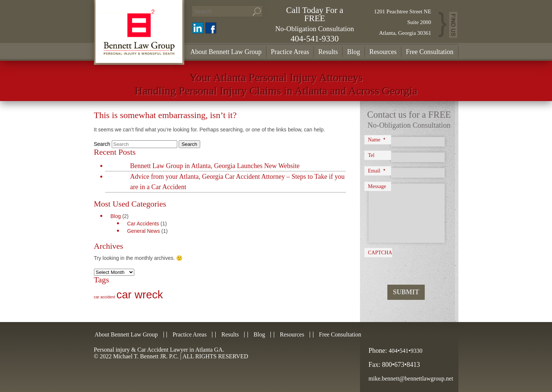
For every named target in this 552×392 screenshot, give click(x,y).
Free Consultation (430, 52)
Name (377, 140)
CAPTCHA (380, 253)
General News (144, 231)
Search (102, 144)
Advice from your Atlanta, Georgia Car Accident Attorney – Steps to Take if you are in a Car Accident (238, 182)
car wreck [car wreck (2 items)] (140, 294)
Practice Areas (290, 52)
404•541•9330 (406, 351)
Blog (354, 52)
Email (377, 171)
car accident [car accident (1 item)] (105, 297)
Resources (383, 52)
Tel (371, 155)
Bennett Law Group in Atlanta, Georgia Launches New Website (215, 166)
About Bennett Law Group (226, 52)
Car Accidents (143, 224)
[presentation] (411, 264)
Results (328, 52)
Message (377, 186)
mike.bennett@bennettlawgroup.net (411, 378)
